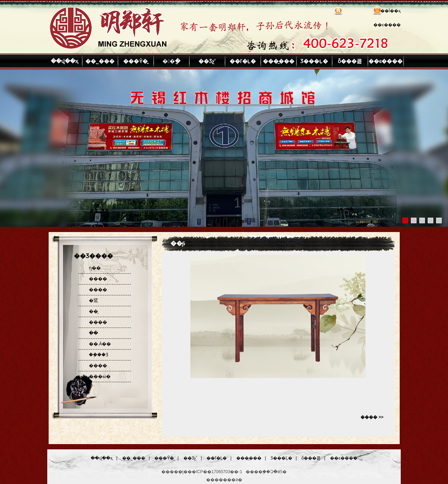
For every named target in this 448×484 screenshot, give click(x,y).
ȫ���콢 (350, 61)
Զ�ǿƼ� (278, 472)
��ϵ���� (387, 25)
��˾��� (100, 61)
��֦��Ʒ (99, 355)
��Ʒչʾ (207, 61)
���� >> (372, 417)
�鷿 (93, 300)
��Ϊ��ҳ (391, 11)
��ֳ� (171, 61)
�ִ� (93, 333)
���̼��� (279, 61)
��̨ (93, 311)
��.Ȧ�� (100, 344)
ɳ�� (95, 268)
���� (98, 279)
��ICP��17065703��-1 (215, 472)
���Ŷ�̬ (135, 61)
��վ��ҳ (64, 61)
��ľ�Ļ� (243, 61)
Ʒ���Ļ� (314, 61)
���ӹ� (100, 376)
